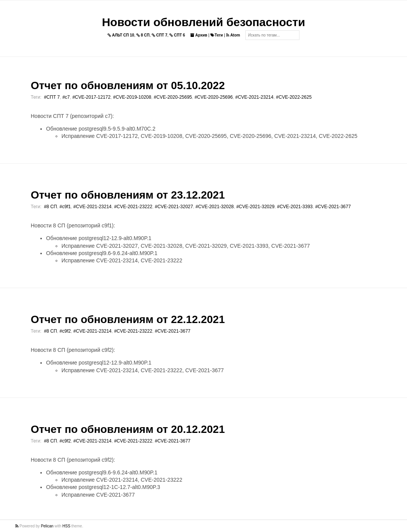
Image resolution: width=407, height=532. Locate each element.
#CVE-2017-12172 (91, 97)
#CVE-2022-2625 (294, 97)
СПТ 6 (177, 35)
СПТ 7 (160, 35)
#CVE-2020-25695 (173, 97)
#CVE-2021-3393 (295, 207)
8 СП (143, 35)
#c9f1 (65, 207)
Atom (233, 35)
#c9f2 (65, 331)
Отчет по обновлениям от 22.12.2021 (128, 319)
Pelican (47, 526)
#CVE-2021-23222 (133, 207)
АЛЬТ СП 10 (121, 35)
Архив (199, 35)
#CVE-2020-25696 (214, 97)
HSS (67, 526)
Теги (217, 35)
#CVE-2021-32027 (174, 207)
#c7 (66, 97)
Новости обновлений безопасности (203, 22)
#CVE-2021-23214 (254, 97)
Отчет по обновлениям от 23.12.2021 (128, 195)
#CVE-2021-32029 (255, 207)
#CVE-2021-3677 (333, 207)
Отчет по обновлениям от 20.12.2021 (128, 429)
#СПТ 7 (52, 97)
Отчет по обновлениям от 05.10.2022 (128, 85)
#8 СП (50, 207)
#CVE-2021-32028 (214, 207)
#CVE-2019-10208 (132, 97)
